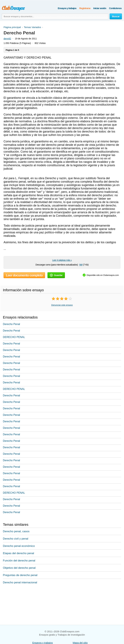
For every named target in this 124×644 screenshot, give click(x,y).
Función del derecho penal (19, 561)
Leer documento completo (24, 275)
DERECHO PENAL (14, 337)
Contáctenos (115, 8)
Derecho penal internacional (20, 582)
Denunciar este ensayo (62, 305)
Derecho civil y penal (16, 539)
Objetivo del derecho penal (19, 568)
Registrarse (85, 8)
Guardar (56, 275)
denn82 (7, 39)
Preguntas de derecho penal (20, 575)
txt (81, 265)
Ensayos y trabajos (67, 8)
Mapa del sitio (80, 643)
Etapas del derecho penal (18, 553)
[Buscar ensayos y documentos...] (55, 16)
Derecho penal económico (19, 546)
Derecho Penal (11, 324)
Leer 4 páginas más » (62, 260)
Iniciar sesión (100, 8)
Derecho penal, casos (16, 531)
